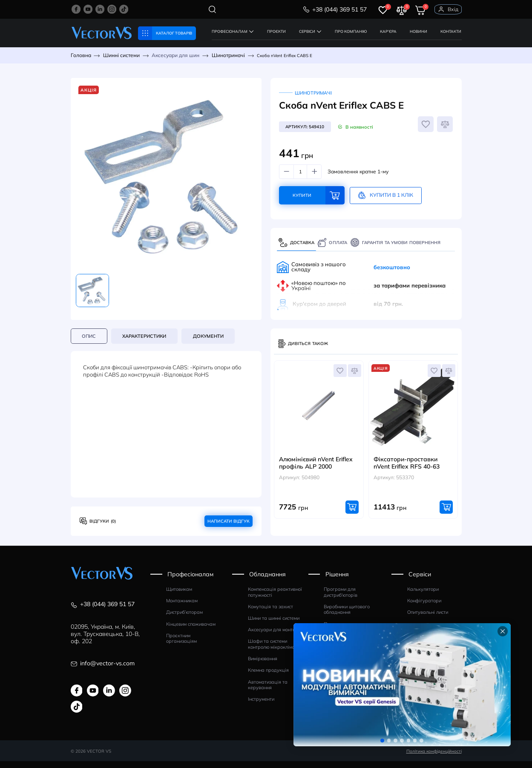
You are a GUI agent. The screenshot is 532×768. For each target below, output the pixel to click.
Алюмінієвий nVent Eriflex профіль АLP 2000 (316, 470)
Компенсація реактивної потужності (275, 599)
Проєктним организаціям (181, 646)
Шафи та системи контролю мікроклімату (274, 651)
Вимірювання (263, 666)
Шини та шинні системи (274, 625)
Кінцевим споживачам (191, 631)
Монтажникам (182, 608)
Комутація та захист (270, 614)
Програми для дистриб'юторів (341, 599)
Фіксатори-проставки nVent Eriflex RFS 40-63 (407, 470)
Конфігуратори (424, 608)
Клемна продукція (268, 677)
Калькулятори (423, 596)
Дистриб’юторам (184, 619)
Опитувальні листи (428, 619)
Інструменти (261, 706)
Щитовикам (179, 596)
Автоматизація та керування (268, 692)
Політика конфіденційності (434, 757)
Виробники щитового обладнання (347, 617)
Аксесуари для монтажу (275, 637)
